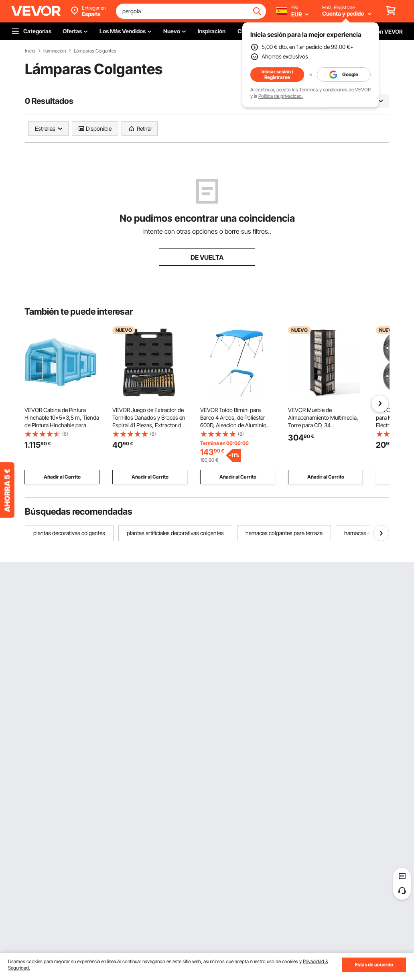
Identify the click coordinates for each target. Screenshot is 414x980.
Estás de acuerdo (374, 965)
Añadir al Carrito (62, 477)
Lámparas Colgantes (95, 51)
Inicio (30, 51)
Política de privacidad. (281, 96)
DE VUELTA (207, 257)
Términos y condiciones (323, 90)
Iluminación (55, 51)
